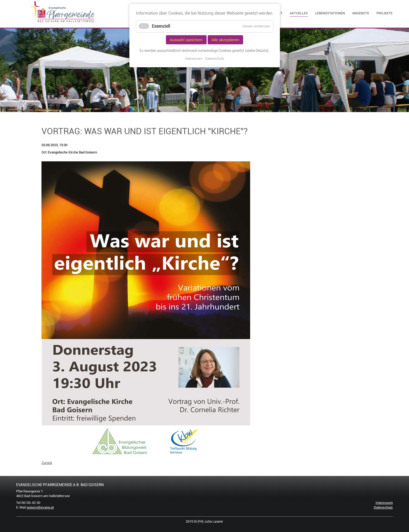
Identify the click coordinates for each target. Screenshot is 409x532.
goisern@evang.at (40, 507)
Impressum (384, 503)
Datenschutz (383, 507)
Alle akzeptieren (225, 40)
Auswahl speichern (186, 40)
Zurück (47, 463)
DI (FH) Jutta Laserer (208, 522)
